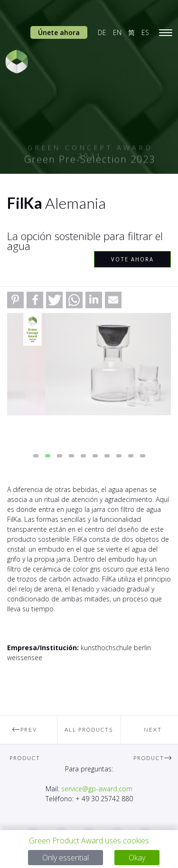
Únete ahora (59, 32)
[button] (15, 300)
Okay (137, 858)
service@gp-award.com (97, 789)
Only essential (66, 858)
